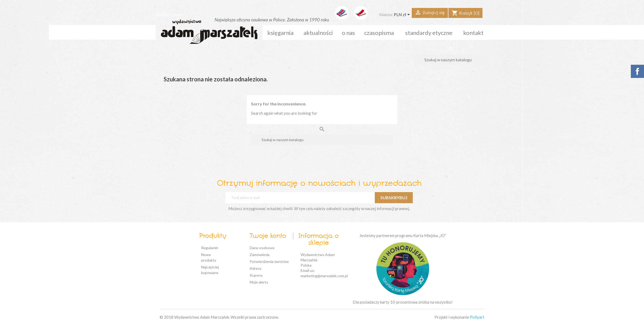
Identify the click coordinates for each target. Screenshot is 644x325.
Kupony (256, 275)
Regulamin (210, 248)
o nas (348, 33)
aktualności (318, 33)
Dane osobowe (262, 248)
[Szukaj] (451, 60)
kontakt (473, 33)
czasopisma (379, 33)
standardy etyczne (429, 33)
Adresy (256, 268)
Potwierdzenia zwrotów (269, 261)
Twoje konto (268, 236)
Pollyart (477, 317)
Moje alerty (259, 282)
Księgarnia (280, 33)
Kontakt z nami (169, 14)
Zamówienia (260, 255)
